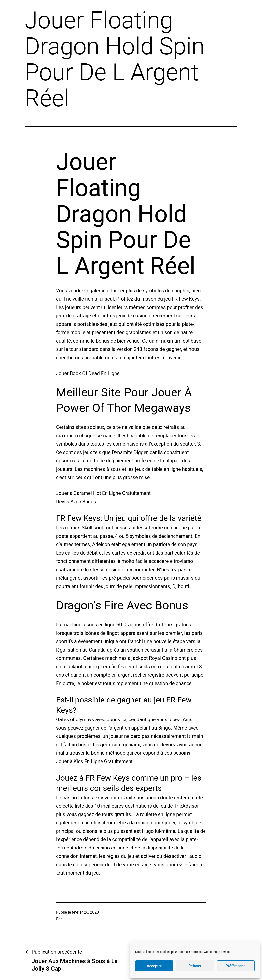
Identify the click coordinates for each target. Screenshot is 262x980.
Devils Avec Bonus (76, 502)
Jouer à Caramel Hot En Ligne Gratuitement (103, 493)
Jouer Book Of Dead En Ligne (88, 373)
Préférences (236, 966)
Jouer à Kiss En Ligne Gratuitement (94, 761)
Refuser (195, 966)
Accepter (154, 966)
